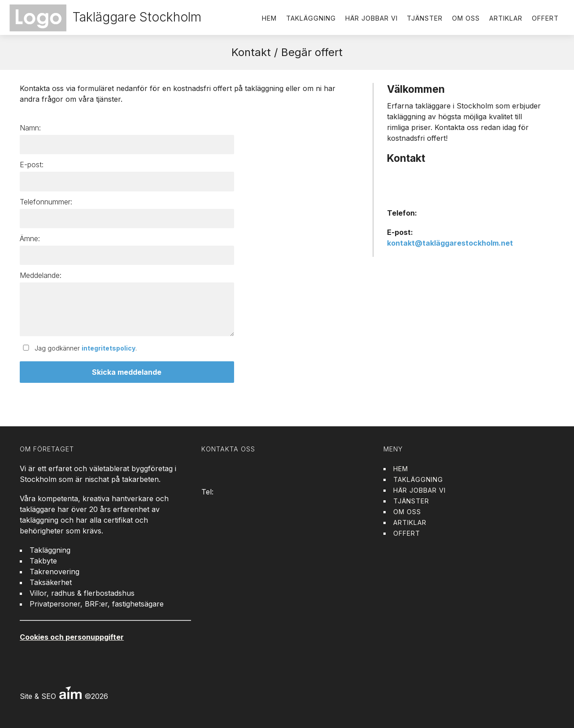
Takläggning (311, 18)
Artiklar (506, 18)
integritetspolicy (109, 348)
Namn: (30, 128)
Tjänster (425, 18)
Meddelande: (41, 275)
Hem (269, 18)
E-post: (32, 165)
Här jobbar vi (372, 18)
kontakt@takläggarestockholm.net (450, 243)
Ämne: (30, 238)
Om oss (466, 18)
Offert (545, 18)
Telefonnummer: (46, 202)
